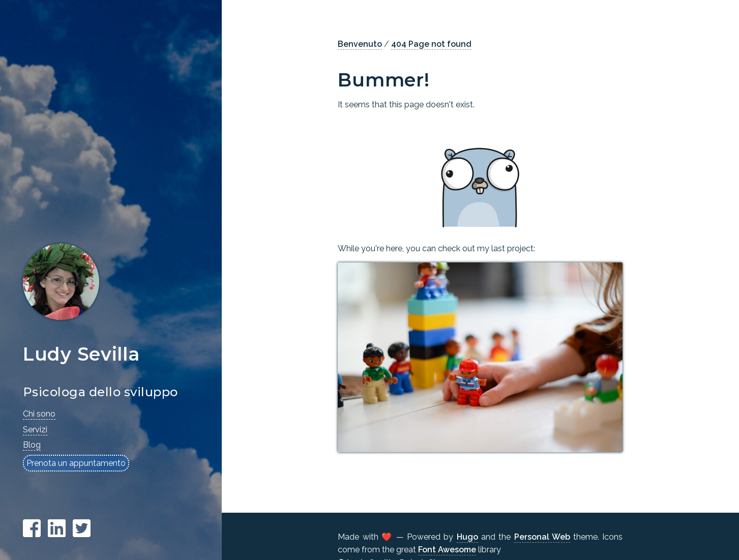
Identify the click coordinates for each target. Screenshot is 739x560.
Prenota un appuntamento (76, 463)
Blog (32, 445)
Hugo (467, 537)
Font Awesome (447, 550)
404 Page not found (431, 44)
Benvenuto (360, 44)
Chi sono (39, 414)
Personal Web (542, 537)
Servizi (35, 430)
